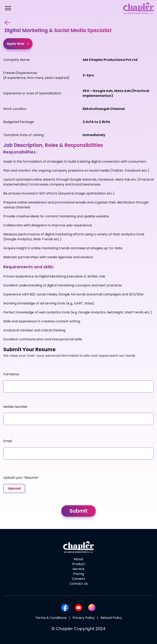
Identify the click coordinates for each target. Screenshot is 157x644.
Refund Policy (111, 618)
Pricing (79, 574)
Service (78, 569)
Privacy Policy (84, 618)
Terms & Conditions (51, 618)
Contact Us (79, 584)
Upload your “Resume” (21, 478)
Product (79, 564)
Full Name (11, 374)
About (78, 559)
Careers (78, 579)
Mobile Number (16, 407)
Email (8, 441)
